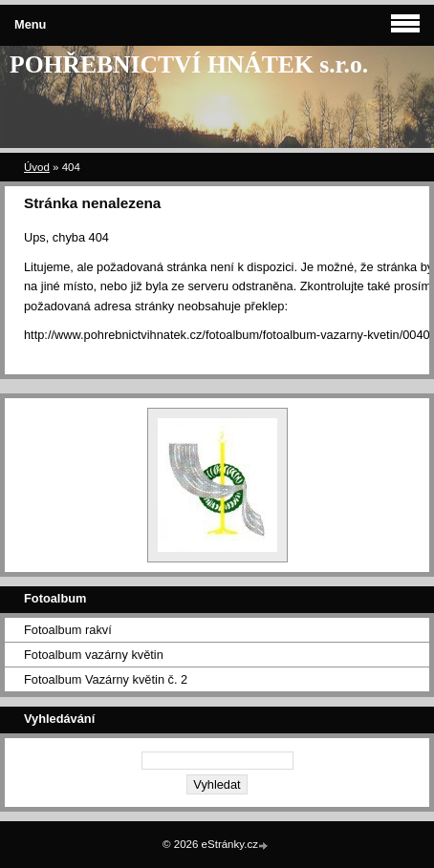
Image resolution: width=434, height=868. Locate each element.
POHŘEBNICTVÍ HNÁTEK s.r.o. (189, 64)
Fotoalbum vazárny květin (94, 655)
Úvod (37, 167)
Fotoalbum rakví (68, 630)
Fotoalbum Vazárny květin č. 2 (106, 679)
